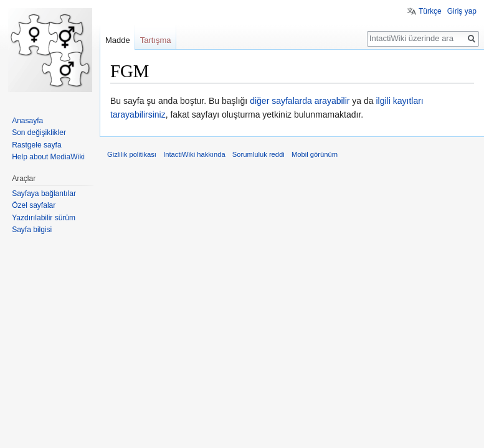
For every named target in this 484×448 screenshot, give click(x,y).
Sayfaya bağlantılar (44, 194)
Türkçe (430, 11)
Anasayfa (27, 121)
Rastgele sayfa (36, 145)
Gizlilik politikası (132, 154)
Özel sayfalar (34, 205)
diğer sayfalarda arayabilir (300, 101)
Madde (118, 40)
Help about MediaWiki (48, 157)
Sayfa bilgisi (32, 230)
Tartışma (156, 40)
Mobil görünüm (315, 154)
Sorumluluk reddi (259, 154)
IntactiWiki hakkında (194, 154)
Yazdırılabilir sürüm (44, 218)
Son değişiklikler (39, 133)
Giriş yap (462, 11)
